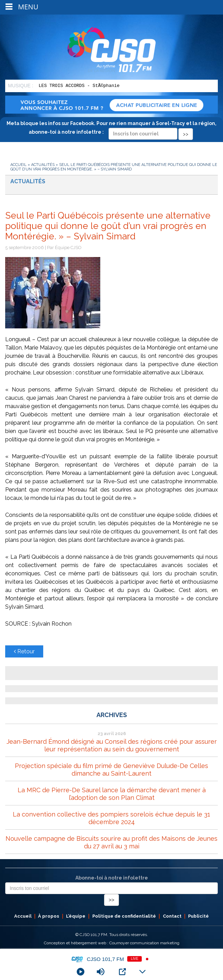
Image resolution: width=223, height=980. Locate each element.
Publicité (198, 916)
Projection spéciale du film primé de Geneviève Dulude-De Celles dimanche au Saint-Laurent (111, 770)
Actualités (43, 165)
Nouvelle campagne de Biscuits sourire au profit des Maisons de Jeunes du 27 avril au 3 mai (111, 842)
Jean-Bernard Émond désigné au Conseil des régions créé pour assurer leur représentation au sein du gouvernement (112, 745)
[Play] (81, 972)
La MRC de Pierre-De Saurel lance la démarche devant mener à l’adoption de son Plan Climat (112, 794)
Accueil (18, 165)
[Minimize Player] (142, 972)
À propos (49, 916)
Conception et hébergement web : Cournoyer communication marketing (112, 943)
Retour (24, 651)
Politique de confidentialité (124, 916)
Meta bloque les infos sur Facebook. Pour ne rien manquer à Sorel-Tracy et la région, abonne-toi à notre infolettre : (111, 129)
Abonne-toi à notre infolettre (112, 878)
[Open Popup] (122, 972)
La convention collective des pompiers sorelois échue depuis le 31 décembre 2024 (111, 818)
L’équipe (76, 916)
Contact (172, 916)
